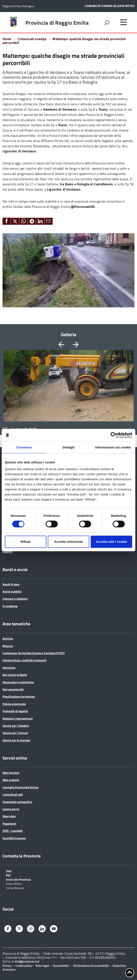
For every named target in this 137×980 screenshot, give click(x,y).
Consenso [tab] (24, 447)
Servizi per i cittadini (16, 726)
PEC (8, 875)
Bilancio (8, 646)
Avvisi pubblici (12, 591)
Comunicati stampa (32, 39)
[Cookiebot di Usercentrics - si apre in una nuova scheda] (114, 435)
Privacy (7, 966)
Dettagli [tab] (68, 447)
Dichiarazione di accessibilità (91, 966)
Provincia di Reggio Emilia (57, 23)
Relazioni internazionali (18, 718)
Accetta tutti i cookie (112, 542)
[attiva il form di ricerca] (107, 23)
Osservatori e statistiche (18, 682)
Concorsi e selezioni (15, 599)
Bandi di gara (11, 584)
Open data (9, 816)
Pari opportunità (13, 689)
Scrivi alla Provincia (18, 879)
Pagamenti (9, 824)
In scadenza (10, 606)
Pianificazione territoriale (19, 696)
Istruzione (9, 668)
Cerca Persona (15, 888)
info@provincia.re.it (27, 961)
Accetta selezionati (68, 542)
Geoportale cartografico (17, 802)
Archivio (8, 638)
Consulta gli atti (13, 794)
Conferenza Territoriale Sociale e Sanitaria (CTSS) (34, 653)
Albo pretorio (11, 780)
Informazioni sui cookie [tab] (113, 447)
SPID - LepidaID (13, 831)
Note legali (42, 966)
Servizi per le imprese (16, 740)
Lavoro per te (11, 809)
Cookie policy (24, 966)
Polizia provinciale (14, 704)
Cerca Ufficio (14, 883)
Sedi (9, 871)
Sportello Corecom (14, 838)
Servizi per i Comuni (15, 733)
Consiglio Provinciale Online (20, 787)
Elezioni (8, 552)
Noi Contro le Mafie (15, 675)
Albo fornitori (11, 773)
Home (7, 39)
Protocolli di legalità (15, 711)
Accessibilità (61, 966)
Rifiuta (25, 542)
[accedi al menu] (123, 22)
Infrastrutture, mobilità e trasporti (25, 660)
